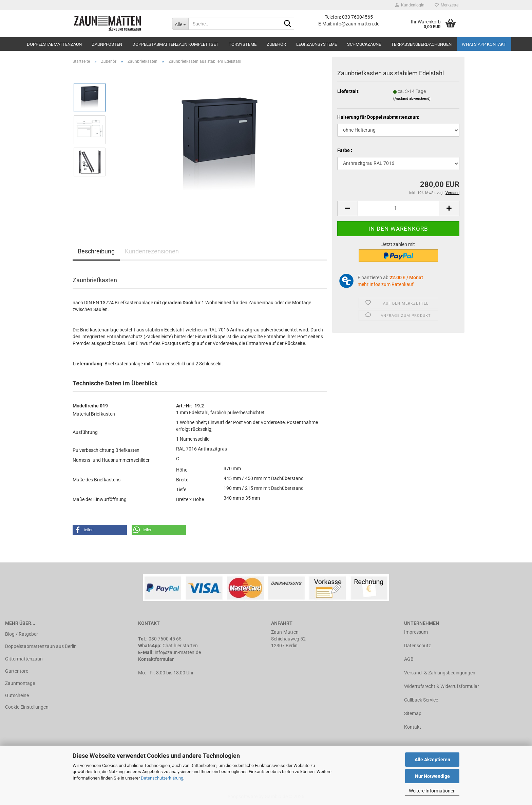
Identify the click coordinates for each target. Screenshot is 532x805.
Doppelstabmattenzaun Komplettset (175, 44)
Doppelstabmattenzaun (54, 44)
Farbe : (345, 150)
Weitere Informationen (432, 791)
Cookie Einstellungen (27, 707)
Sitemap (413, 713)
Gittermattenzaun (24, 659)
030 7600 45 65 (165, 639)
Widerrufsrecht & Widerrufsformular (442, 686)
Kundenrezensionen (152, 251)
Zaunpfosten (107, 44)
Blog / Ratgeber (22, 634)
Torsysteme (243, 44)
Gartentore (17, 671)
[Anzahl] (398, 208)
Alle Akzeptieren (432, 760)
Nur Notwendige (432, 776)
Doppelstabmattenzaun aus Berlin (41, 646)
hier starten (186, 646)
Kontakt (413, 727)
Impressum (416, 632)
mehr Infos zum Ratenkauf (386, 284)
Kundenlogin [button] (410, 5)
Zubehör (276, 44)
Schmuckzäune (364, 44)
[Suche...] (180, 24)
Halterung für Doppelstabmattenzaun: (378, 117)
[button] (100, 530)
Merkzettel (447, 5)
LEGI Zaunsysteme (317, 44)
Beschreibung (96, 251)
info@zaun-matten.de (178, 652)
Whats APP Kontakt (484, 44)
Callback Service (421, 700)
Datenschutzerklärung (162, 778)
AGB (409, 659)
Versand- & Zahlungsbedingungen (440, 673)
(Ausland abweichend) (412, 99)
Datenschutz (417, 646)
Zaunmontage (20, 683)
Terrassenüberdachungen (421, 44)
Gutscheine (17, 695)
